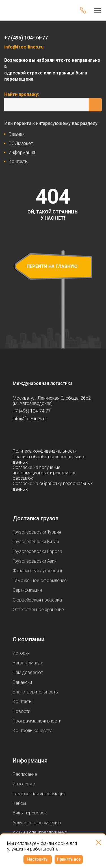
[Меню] (96, 10)
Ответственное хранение (38, 610)
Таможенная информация (39, 794)
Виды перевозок (30, 813)
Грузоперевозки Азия (35, 561)
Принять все (69, 859)
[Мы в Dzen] (40, 435)
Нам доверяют (28, 672)
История (21, 653)
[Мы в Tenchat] (62, 435)
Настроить (37, 859)
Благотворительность (35, 692)
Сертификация (27, 590)
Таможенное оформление (40, 580)
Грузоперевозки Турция (37, 532)
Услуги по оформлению (37, 823)
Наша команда (28, 663)
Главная (17, 134)
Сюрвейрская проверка (37, 600)
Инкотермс (24, 784)
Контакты (19, 161)
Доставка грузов (36, 518)
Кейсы (19, 803)
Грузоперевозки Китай (36, 542)
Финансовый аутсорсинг (38, 571)
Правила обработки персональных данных (49, 459)
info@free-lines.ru (24, 47)
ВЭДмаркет (21, 143)
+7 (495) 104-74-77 (26, 38)
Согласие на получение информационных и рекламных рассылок (44, 473)
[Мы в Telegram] (17, 435)
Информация (22, 152)
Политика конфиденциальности (45, 451)
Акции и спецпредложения (40, 832)
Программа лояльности (37, 721)
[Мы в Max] (29, 435)
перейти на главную (52, 266)
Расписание (25, 774)
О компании (29, 639)
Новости (21, 711)
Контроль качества (33, 731)
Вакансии (22, 682)
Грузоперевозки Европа (37, 551)
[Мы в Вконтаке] (51, 435)
